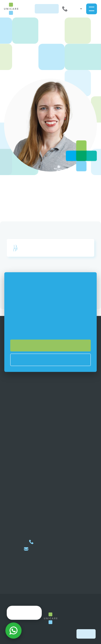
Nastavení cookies (51, 359)
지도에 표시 (51, 501)
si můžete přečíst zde (43, 330)
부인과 (23, 248)
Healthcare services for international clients (50, 409)
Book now (86, 634)
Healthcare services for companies (50, 415)
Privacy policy (51, 427)
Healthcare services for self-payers (51, 421)
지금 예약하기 (47, 9)
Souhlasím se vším (51, 345)
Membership (50, 403)
